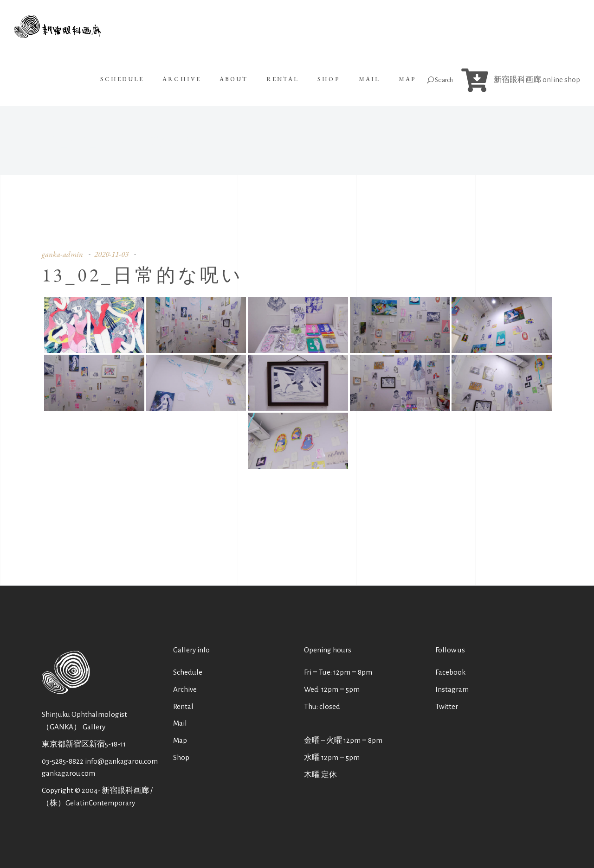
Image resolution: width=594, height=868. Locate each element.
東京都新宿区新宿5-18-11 (84, 744)
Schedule (188, 672)
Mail (180, 723)
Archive (185, 689)
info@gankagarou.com (121, 761)
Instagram (452, 689)
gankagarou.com (68, 773)
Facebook (450, 672)
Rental (183, 706)
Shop (181, 757)
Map (180, 740)
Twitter (447, 706)
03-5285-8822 (63, 761)
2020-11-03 (111, 254)
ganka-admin (62, 254)
